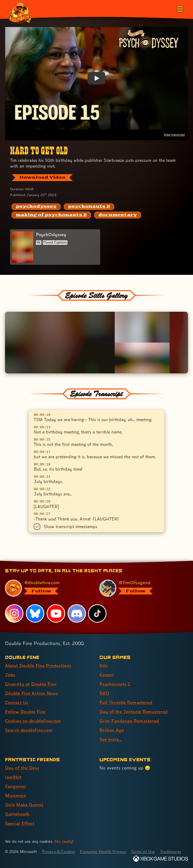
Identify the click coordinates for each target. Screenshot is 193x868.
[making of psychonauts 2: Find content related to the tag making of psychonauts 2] (51, 215)
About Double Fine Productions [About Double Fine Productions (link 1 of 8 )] (38, 665)
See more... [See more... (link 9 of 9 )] (110, 739)
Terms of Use (143, 852)
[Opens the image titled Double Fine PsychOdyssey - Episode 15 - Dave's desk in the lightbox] (142, 358)
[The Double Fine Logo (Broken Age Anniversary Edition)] (20, 12)
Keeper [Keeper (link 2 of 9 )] (107, 675)
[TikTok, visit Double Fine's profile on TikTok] (97, 613)
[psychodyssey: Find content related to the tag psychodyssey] (36, 207)
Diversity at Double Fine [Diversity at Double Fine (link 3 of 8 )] (31, 684)
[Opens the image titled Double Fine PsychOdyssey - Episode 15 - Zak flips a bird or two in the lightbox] (142, 327)
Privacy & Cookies (58, 852)
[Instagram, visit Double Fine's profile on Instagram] (14, 613)
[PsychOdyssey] (55, 247)
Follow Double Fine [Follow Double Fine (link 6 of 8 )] (25, 712)
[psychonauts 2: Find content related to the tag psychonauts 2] (89, 207)
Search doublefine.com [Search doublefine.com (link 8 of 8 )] (29, 730)
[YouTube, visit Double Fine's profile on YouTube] (56, 613)
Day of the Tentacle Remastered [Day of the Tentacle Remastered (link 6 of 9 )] (133, 712)
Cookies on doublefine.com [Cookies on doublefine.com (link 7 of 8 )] (33, 721)
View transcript (174, 135)
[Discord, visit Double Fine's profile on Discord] (77, 613)
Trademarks (171, 852)
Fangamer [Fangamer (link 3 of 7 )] (16, 786)
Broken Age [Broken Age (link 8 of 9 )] (112, 730)
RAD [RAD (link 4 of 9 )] (104, 693)
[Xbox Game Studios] (161, 859)
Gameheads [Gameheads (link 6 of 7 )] (17, 814)
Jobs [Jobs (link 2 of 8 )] (10, 675)
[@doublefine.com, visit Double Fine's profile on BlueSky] (46, 588)
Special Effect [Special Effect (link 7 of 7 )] (20, 823)
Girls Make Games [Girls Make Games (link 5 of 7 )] (24, 805)
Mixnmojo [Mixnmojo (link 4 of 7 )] (16, 795)
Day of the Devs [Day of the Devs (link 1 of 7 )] (22, 768)
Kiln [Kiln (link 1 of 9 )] (103, 665)
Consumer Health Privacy (103, 852)
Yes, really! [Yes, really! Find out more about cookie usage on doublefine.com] (64, 841)
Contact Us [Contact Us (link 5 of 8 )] (16, 702)
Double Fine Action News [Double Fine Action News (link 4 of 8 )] (31, 693)
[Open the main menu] (180, 8)
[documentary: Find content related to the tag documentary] (118, 215)
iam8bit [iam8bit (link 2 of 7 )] (13, 777)
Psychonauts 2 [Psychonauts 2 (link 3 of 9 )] (115, 684)
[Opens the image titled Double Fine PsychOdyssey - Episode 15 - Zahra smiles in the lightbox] (60, 343)
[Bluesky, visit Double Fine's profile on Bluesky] (35, 613)
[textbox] (97, 465)
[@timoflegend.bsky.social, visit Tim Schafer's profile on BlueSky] (141, 588)
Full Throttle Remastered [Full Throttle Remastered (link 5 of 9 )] (126, 702)
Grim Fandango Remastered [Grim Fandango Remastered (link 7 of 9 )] (129, 721)
